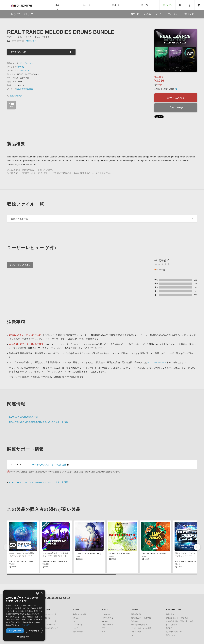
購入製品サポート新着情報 (141, 618)
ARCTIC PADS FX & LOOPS (21, 561)
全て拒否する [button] (34, 631)
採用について (171, 635)
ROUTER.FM (107, 618)
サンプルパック (27, 63)
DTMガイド (77, 618)
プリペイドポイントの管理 (141, 628)
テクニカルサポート (157, 362)
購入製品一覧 (136, 614)
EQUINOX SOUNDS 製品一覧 (24, 417)
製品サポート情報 (79, 614)
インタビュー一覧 (50, 621)
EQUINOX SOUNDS (25, 89)
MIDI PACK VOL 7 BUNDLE (120, 554)
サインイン (168, 5)
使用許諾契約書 (15, 96)
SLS (103, 632)
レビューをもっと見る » (20, 265)
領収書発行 (135, 621)
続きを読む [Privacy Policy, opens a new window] (26, 625)
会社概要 (169, 614)
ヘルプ (75, 628)
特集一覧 (47, 618)
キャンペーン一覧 (50, 614)
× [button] (41, 593)
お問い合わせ (78, 632)
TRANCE (20, 67)
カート (134, 635)
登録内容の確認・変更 (139, 625)
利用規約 (169, 628)
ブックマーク (176, 108)
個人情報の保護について (175, 632)
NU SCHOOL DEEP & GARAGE (188, 561)
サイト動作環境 (171, 625)
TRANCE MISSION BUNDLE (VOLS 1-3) (93, 554)
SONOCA (105, 614)
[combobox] (38, 593)
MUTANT (105, 621)
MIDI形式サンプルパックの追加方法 (49, 465)
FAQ (74, 621)
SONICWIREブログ (51, 628)
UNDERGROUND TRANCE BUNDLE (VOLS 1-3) (63, 561)
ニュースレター (49, 625)
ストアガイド (78, 625)
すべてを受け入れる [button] (15, 631)
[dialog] (24, 615)
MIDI (27, 71)
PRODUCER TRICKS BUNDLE (155, 554)
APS (104, 628)
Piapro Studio (107, 625)
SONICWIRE (21, 5)
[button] (197, 547)
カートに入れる (176, 98)
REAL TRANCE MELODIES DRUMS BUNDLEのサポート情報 (39, 422)
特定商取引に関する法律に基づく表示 (180, 621)
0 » (31, 41)
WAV (22, 71)
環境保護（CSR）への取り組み (177, 618)
